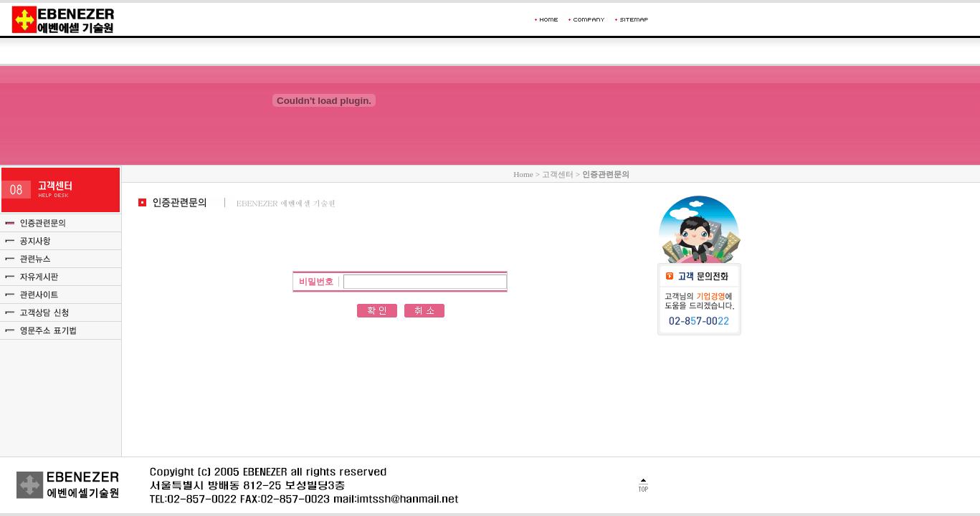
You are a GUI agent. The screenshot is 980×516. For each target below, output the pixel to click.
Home (523, 174)
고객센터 (558, 174)
